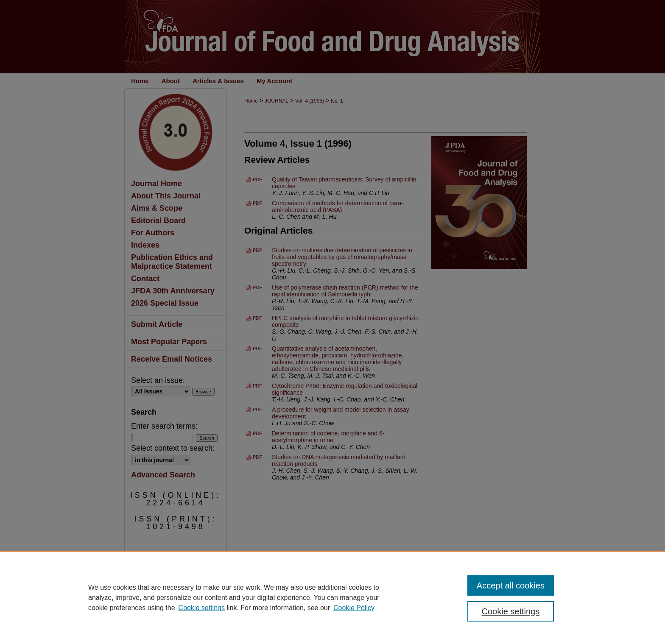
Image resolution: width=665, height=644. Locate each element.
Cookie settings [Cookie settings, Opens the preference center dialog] (511, 611)
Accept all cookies (511, 585)
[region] (332, 597)
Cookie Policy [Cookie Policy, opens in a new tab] (354, 608)
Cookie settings (202, 608)
